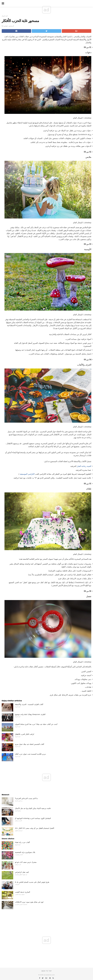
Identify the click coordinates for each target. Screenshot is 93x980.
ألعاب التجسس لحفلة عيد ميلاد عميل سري (29, 744)
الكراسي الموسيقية (27, 474)
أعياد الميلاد (5, 16)
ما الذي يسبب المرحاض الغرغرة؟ (26, 798)
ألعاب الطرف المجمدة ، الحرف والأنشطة (29, 704)
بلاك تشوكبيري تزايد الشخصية (25, 852)
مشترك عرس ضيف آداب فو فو (26, 862)
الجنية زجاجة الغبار (84, 466)
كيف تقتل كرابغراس (22, 872)
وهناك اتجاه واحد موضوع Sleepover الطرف (30, 714)
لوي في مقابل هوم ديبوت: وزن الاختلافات (29, 902)
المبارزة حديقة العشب (22, 892)
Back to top (47, 971)
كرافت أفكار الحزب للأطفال (25, 734)
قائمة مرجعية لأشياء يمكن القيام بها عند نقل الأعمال (33, 808)
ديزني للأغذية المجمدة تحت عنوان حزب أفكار (30, 754)
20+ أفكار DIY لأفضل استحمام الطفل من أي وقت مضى (35, 828)
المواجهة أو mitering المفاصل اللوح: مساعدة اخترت (33, 818)
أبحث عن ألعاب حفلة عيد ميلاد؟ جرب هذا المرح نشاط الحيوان (36, 724)
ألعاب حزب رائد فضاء (22, 842)
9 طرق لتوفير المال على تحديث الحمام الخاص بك (32, 882)
